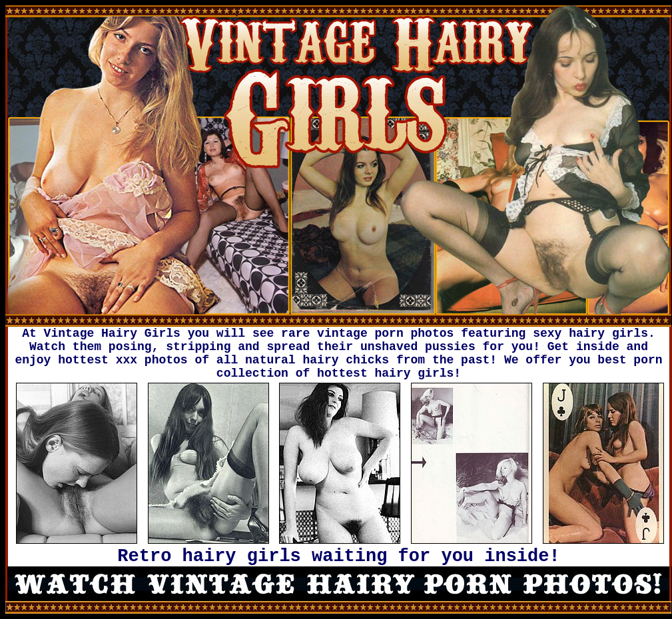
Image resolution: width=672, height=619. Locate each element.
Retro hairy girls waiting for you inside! (338, 556)
